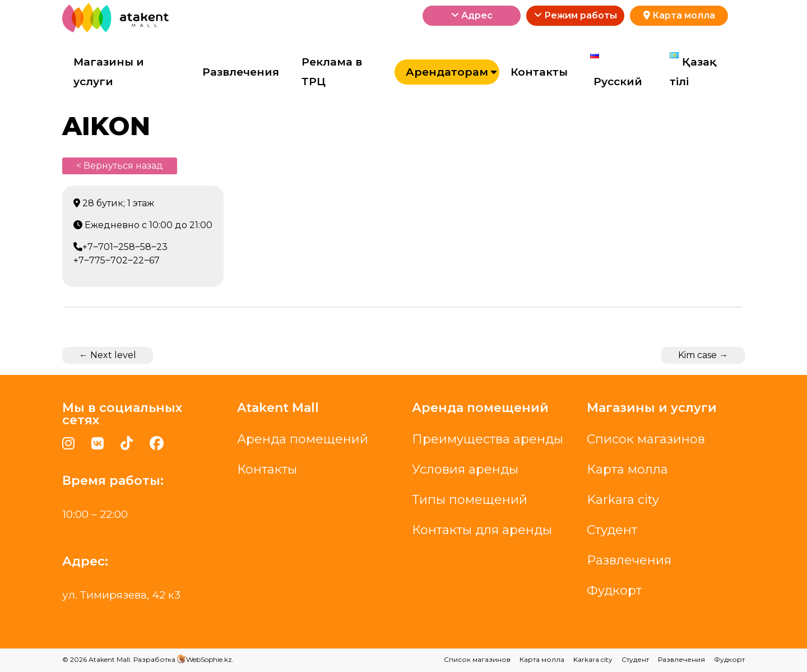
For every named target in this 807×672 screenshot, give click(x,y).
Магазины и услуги (109, 72)
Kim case (703, 355)
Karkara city (623, 500)
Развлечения (241, 72)
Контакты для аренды (482, 530)
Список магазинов (646, 439)
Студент (612, 530)
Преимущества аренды (488, 439)
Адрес (472, 15)
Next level (108, 355)
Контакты (539, 72)
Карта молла (679, 15)
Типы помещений (470, 500)
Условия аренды (465, 469)
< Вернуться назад (120, 166)
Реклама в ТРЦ (332, 72)
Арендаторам (447, 72)
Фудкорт (614, 590)
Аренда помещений (303, 439)
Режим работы (576, 15)
